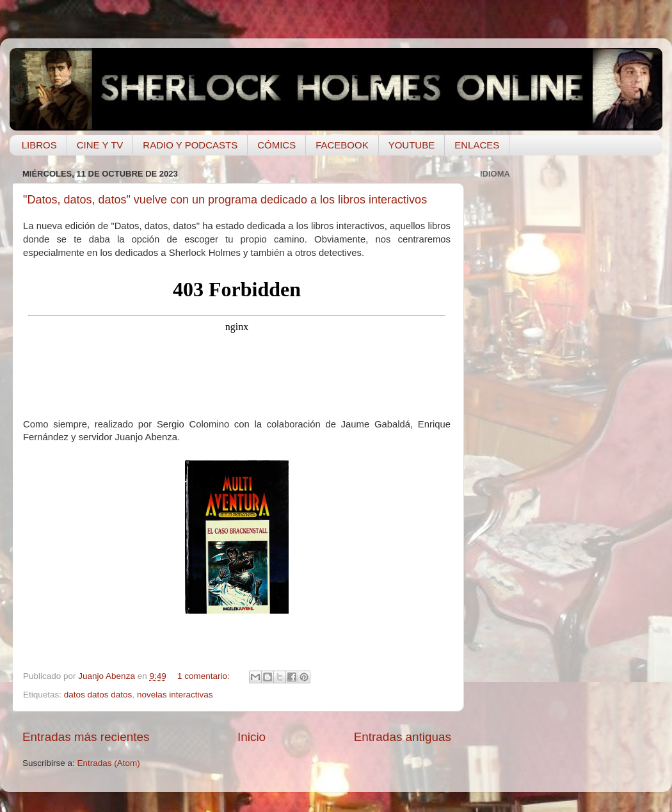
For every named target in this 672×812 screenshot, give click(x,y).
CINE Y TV (100, 145)
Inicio (252, 737)
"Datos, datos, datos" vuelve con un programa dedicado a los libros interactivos (225, 200)
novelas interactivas (175, 695)
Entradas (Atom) (109, 763)
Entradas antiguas (403, 737)
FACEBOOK (342, 145)
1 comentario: (205, 676)
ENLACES (477, 145)
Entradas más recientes (86, 737)
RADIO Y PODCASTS (190, 145)
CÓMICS (276, 145)
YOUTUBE (412, 145)
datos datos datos (98, 695)
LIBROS (39, 145)
